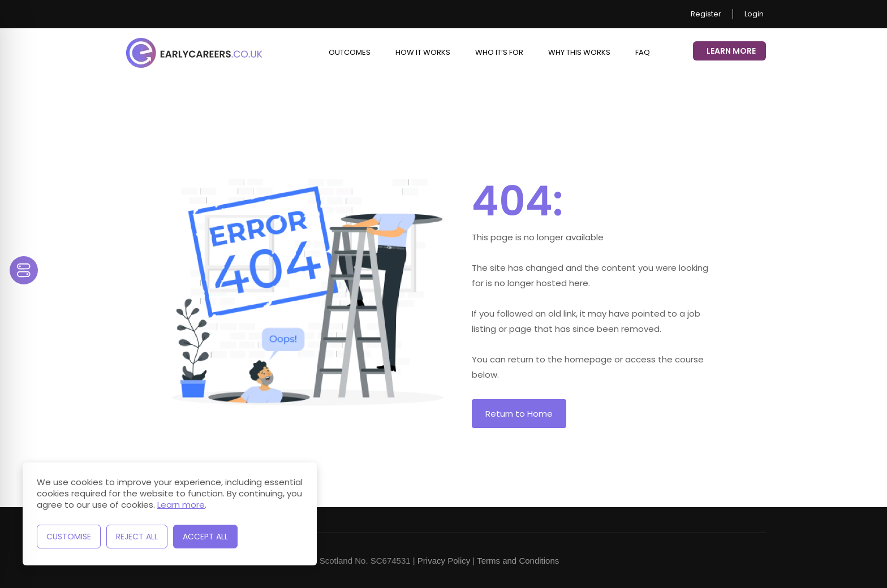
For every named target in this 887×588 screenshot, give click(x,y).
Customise (69, 537)
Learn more (181, 505)
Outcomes (350, 52)
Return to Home (519, 414)
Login (754, 14)
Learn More (731, 51)
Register (706, 14)
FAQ (643, 52)
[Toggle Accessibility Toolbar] (24, 270)
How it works (423, 52)
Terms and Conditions (518, 561)
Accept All (205, 537)
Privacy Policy (444, 561)
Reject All (137, 537)
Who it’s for (499, 52)
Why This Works (579, 52)
